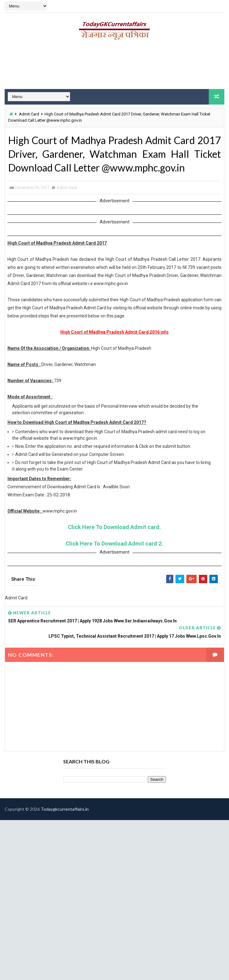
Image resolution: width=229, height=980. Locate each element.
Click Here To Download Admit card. (114, 527)
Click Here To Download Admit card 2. (114, 544)
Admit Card (29, 114)
